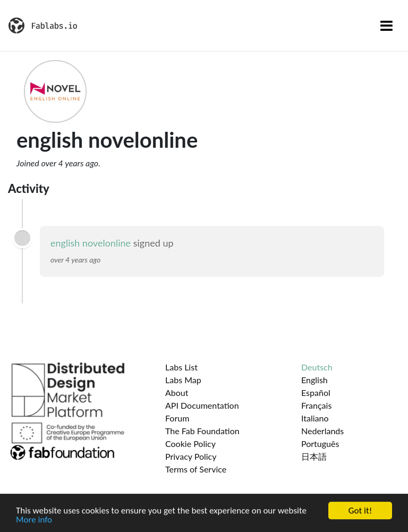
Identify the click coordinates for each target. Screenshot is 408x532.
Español (316, 392)
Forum (177, 418)
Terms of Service (196, 469)
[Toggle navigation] (386, 26)
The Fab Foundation (202, 431)
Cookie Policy (190, 444)
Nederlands (322, 431)
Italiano (315, 418)
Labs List (181, 367)
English (314, 380)
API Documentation (202, 405)
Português (320, 444)
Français (316, 405)
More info (34, 521)
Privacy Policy (191, 456)
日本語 (314, 456)
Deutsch (317, 367)
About (177, 392)
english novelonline (91, 243)
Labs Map (183, 380)
